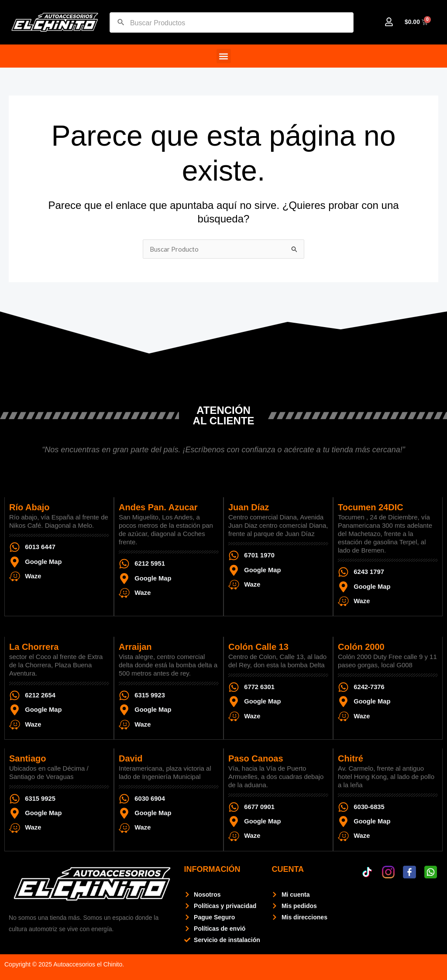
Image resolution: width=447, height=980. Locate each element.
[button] (224, 56)
